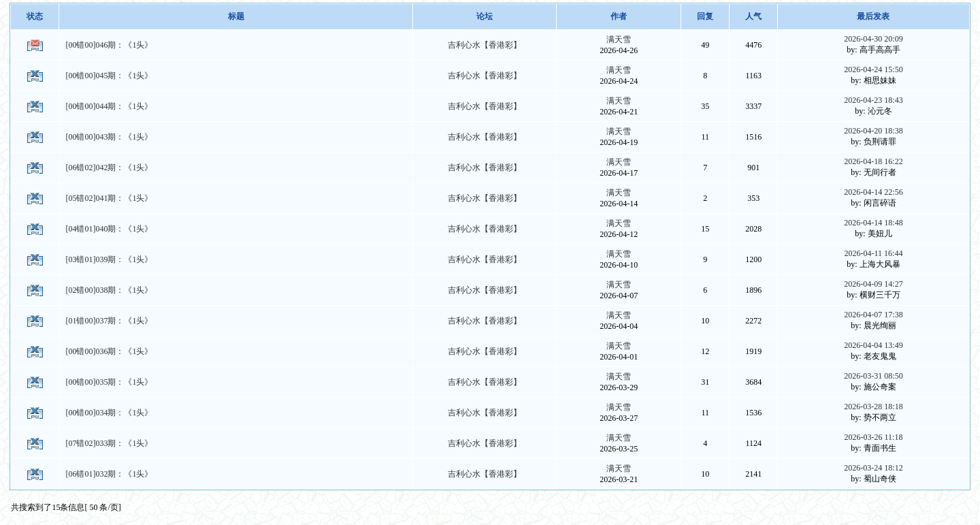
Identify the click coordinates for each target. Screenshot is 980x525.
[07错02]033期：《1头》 (109, 443)
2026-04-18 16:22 (873, 161)
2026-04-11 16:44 (874, 253)
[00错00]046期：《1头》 (109, 45)
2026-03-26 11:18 (874, 437)
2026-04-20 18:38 (873, 131)
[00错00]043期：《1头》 (109, 137)
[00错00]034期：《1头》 (109, 413)
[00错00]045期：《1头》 (109, 76)
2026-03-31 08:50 (873, 376)
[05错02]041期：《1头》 (109, 198)
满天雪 (619, 39)
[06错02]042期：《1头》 (109, 168)
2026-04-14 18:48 (873, 223)
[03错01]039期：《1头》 (109, 259)
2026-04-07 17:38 (873, 315)
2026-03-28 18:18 (873, 407)
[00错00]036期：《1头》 (109, 351)
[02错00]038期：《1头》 (109, 290)
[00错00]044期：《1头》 (109, 106)
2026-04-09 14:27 (873, 284)
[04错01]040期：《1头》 (109, 229)
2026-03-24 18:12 (873, 468)
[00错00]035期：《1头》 (109, 382)
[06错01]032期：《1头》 (109, 474)
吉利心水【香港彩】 (485, 45)
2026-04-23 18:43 (873, 100)
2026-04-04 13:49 (873, 345)
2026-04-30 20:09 (873, 39)
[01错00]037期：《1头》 (109, 321)
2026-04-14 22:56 (873, 192)
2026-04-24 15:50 (873, 69)
